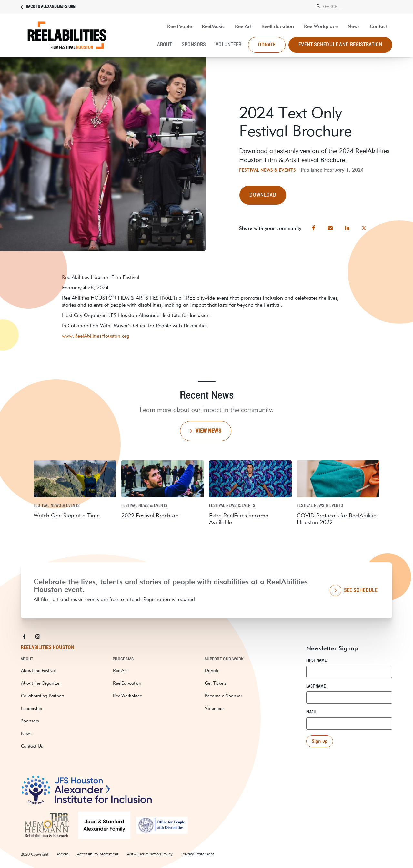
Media (63, 854)
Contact (379, 26)
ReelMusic (213, 26)
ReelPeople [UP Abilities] (180, 26)
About (165, 45)
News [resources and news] (354, 26)
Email (311, 712)
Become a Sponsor (223, 696)
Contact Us (32, 746)
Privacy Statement (198, 854)
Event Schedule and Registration (340, 45)
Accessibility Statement (98, 854)
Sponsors (194, 45)
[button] (263, 195)
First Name (316, 660)
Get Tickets (216, 683)
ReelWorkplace (321, 26)
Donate (212, 670)
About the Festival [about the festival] (38, 670)
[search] (354, 6)
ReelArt (243, 26)
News (26, 733)
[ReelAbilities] (69, 38)
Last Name (316, 686)
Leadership (32, 708)
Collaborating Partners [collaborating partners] (43, 696)
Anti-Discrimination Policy (150, 854)
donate (267, 45)
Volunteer (228, 45)
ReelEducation (278, 26)
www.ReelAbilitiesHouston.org (96, 336)
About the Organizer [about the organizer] (41, 683)
